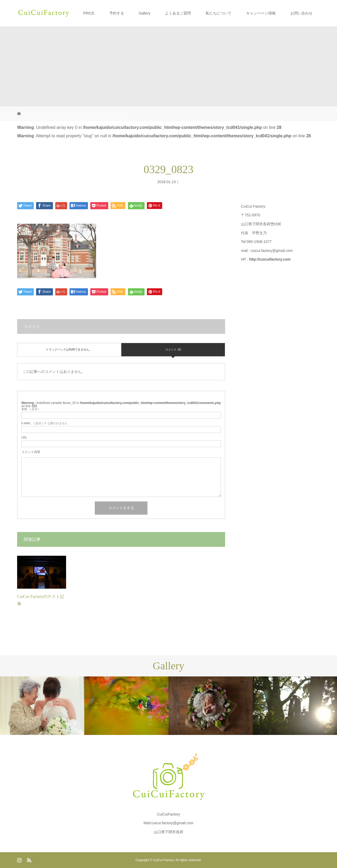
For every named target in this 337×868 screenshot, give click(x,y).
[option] (42, 706)
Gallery (145, 13)
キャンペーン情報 (261, 13)
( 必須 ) (30, 409)
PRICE (89, 13)
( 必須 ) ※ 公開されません (44, 423)
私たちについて (219, 13)
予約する (117, 13)
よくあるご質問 (178, 13)
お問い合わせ (301, 13)
